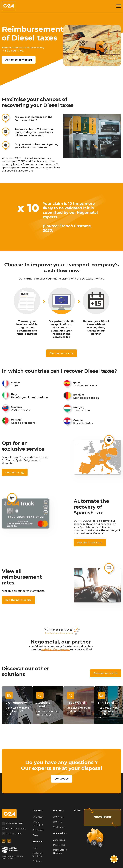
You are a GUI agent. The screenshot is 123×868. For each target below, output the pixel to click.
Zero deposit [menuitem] (59, 840)
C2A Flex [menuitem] (57, 822)
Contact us (13, 472)
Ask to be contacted (19, 60)
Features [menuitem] (37, 861)
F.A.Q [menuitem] (35, 835)
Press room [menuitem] (38, 830)
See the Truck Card (90, 543)
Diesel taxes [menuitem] (59, 845)
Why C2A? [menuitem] (38, 817)
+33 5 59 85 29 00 (15, 824)
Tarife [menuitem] (77, 810)
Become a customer (16, 829)
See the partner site (18, 600)
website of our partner (56, 649)
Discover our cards (61, 353)
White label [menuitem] (59, 827)
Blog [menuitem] (35, 848)
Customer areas (14, 834)
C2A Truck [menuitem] (58, 817)
